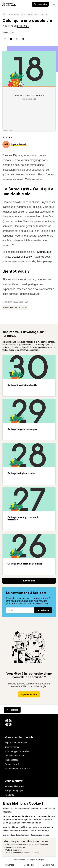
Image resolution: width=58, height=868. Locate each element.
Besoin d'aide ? (12, 764)
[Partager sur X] (17, 39)
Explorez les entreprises (16, 743)
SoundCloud (44, 252)
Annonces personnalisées (16, 847)
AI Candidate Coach (14, 756)
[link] (23, 26)
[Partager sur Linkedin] (23, 39)
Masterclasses (12, 760)
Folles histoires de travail (35, 14)
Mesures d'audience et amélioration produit (23, 853)
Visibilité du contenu (14, 850)
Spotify (28, 257)
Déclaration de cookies (40, 835)
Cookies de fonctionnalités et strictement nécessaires (27, 845)
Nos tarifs (9, 795)
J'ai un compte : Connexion (18, 769)
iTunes (6, 257)
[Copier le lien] (5, 39)
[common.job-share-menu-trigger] (12, 710)
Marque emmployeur (14, 791)
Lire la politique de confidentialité (16, 835)
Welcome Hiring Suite (15, 786)
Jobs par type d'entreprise (17, 751)
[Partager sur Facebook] (11, 39)
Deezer (16, 257)
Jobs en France (12, 747)
